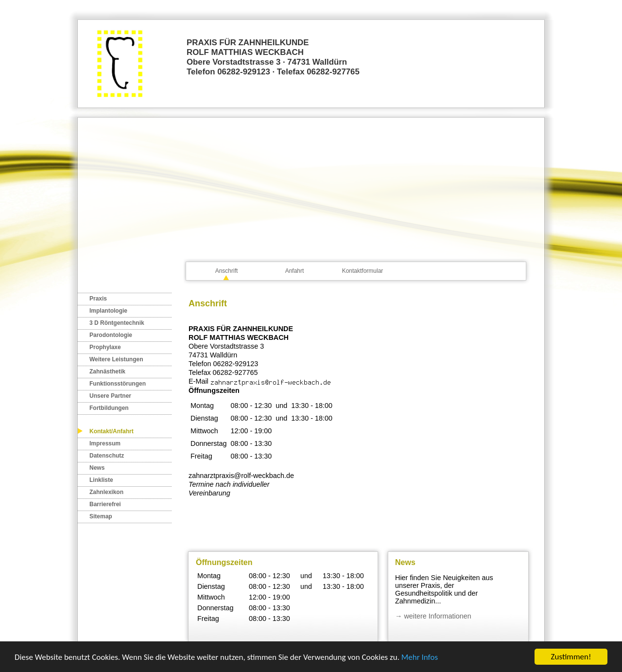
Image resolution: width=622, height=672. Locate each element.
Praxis (98, 299)
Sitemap (101, 516)
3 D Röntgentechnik (117, 323)
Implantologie (108, 311)
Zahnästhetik (107, 371)
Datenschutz (107, 456)
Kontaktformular (363, 271)
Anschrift (227, 271)
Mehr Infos (420, 657)
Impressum (105, 443)
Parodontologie (111, 335)
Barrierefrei (105, 504)
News (97, 468)
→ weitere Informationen (433, 616)
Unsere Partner (110, 396)
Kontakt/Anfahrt (112, 431)
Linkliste (101, 480)
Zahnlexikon (106, 492)
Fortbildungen (109, 408)
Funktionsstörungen (118, 384)
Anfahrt (295, 271)
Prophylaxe (105, 347)
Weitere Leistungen (116, 359)
